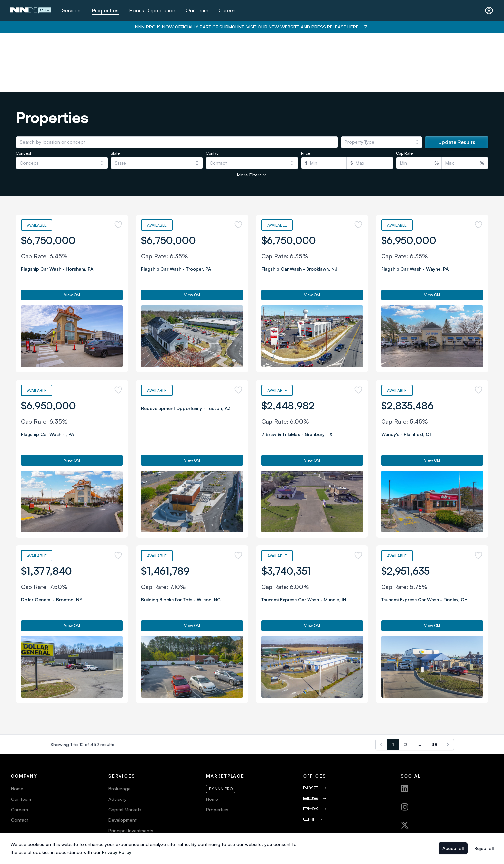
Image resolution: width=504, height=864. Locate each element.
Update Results (457, 83)
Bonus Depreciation (152, 10)
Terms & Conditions (32, 782)
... (419, 685)
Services (72, 10)
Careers (228, 10)
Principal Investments (131, 772)
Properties (105, 10)
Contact (20, 761)
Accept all (453, 848)
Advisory (118, 740)
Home (17, 730)
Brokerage (120, 730)
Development (122, 761)
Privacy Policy (26, 792)
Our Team (197, 10)
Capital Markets (125, 751)
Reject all (484, 848)
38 (434, 685)
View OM (72, 236)
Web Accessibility (30, 803)
